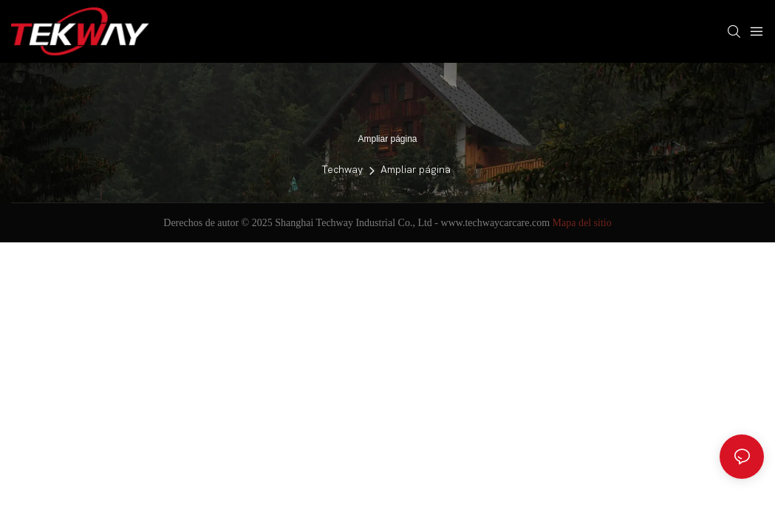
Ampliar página (416, 170)
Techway (342, 170)
